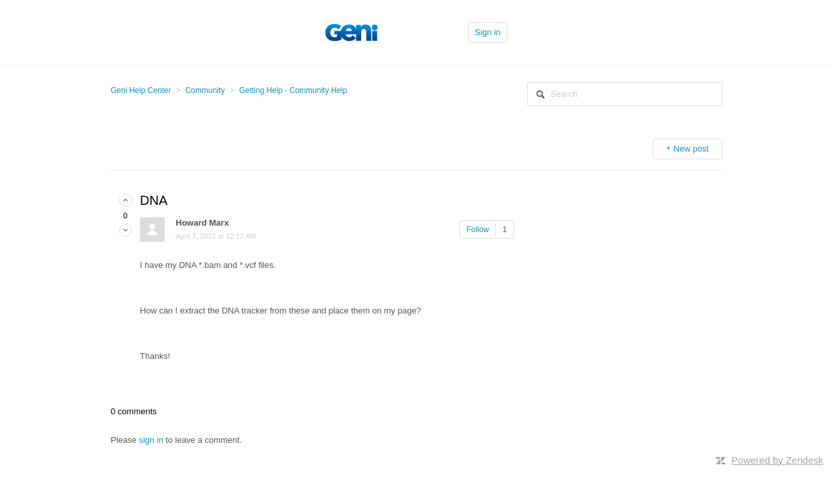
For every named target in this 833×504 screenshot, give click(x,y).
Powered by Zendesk (777, 460)
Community (205, 90)
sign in (151, 440)
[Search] (625, 94)
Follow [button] (478, 230)
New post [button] (691, 149)
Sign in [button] (488, 32)
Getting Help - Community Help (293, 90)
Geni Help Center (141, 90)
